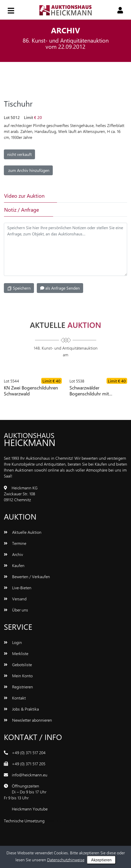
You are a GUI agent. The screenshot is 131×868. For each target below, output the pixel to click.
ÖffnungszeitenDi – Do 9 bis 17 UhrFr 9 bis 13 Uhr (25, 792)
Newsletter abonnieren (28, 720)
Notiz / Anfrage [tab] (21, 209)
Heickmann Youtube (30, 809)
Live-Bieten (18, 588)
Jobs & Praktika (21, 709)
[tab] (78, 196)
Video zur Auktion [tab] (24, 196)
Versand (15, 599)
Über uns (16, 610)
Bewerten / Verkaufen (27, 576)
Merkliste (16, 653)
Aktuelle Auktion (23, 532)
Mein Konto (18, 676)
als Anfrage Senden (60, 288)
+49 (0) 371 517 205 (29, 764)
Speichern (19, 288)
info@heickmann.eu (30, 775)
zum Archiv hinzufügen (28, 170)
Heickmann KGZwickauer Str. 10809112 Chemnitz (21, 494)
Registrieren (18, 687)
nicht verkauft (19, 154)
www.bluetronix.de (62, 821)
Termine (15, 543)
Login (13, 642)
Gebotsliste (18, 664)
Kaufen (14, 565)
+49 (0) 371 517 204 (29, 752)
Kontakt (15, 698)
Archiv (13, 554)
